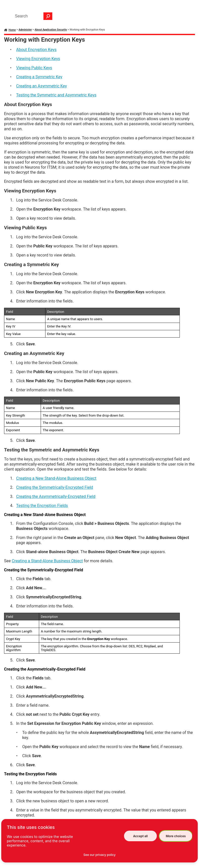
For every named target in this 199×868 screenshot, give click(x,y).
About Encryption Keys (36, 50)
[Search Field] (32, 16)
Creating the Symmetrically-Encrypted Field (55, 487)
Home (12, 30)
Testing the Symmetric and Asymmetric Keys (56, 95)
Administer (25, 30)
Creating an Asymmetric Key (42, 86)
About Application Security (51, 30)
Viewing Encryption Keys (38, 59)
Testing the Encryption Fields (42, 506)
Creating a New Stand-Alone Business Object (56, 478)
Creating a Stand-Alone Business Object (47, 561)
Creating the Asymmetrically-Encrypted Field (56, 496)
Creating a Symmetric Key (39, 77)
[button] (48, 16)
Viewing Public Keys (34, 68)
